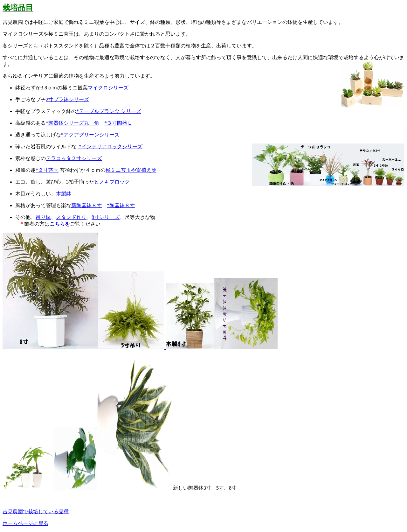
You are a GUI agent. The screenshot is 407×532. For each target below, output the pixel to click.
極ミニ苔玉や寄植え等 (131, 170)
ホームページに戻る (25, 523)
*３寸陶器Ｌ (118, 123)
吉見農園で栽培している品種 (36, 511)
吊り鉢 (43, 217)
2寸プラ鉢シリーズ (67, 99)
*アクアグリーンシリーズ (90, 135)
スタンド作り (71, 217)
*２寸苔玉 (47, 170)
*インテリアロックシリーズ (110, 147)
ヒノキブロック (112, 182)
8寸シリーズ (106, 217)
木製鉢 (64, 194)
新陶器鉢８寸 (86, 205)
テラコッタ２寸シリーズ (74, 158)
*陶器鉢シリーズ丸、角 (72, 123)
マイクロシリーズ (108, 88)
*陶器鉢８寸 (121, 205)
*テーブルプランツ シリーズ (109, 111)
